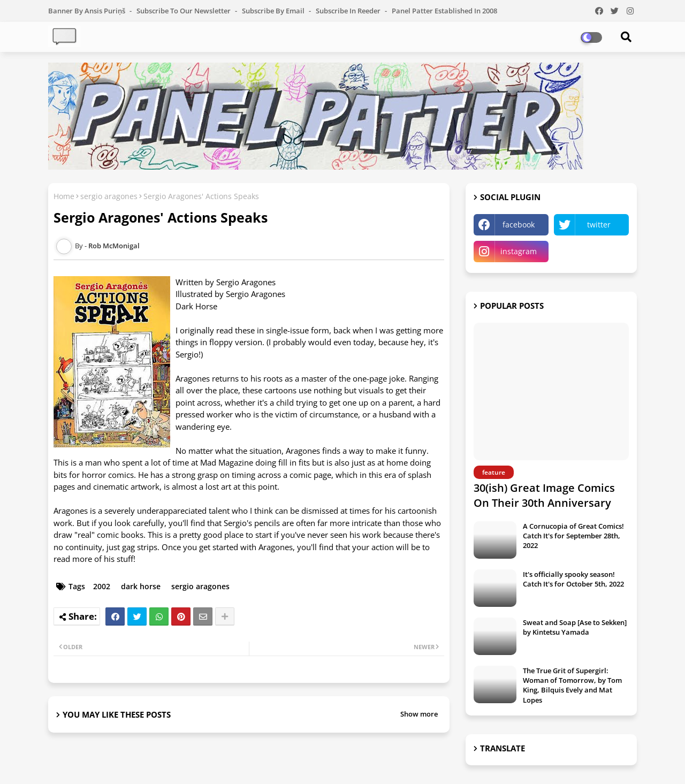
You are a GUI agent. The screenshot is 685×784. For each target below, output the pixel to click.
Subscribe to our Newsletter (184, 11)
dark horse (141, 586)
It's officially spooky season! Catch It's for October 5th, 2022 (573, 579)
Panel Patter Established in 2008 (444, 11)
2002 (102, 586)
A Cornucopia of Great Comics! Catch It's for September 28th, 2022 (573, 536)
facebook (519, 224)
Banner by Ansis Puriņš (87, 11)
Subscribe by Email (274, 11)
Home (64, 196)
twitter (599, 224)
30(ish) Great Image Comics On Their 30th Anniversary (544, 495)
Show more (419, 714)
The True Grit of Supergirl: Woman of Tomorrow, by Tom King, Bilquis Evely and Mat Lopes (572, 685)
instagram (519, 251)
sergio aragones (109, 196)
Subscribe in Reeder (349, 11)
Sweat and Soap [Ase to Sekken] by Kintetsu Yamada (575, 627)
